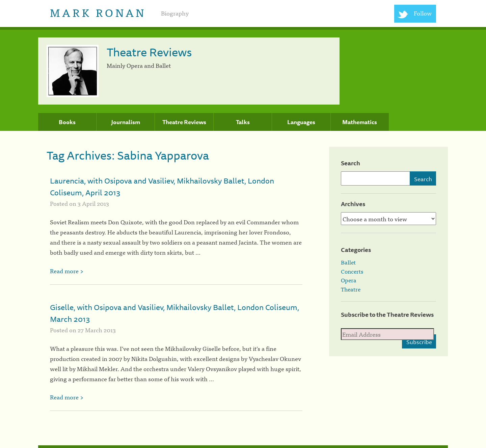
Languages (301, 122)
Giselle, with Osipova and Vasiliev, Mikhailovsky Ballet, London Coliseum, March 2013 (174, 313)
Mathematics (360, 122)
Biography (175, 13)
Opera (349, 280)
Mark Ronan (98, 12)
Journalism (126, 122)
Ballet (348, 262)
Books (67, 122)
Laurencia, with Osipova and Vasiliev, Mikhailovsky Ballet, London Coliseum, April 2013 (162, 187)
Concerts (352, 271)
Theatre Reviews (184, 122)
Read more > (67, 271)
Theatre (351, 289)
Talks (243, 122)
